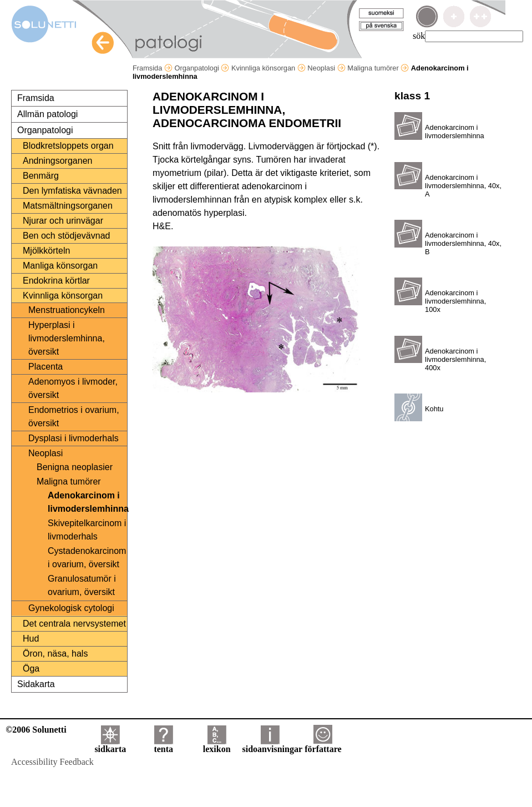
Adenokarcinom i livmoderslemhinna (87, 502)
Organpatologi (202, 68)
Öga (31, 669)
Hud (31, 639)
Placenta (45, 367)
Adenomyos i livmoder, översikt (73, 388)
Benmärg (41, 176)
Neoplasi (326, 68)
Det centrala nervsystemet (74, 624)
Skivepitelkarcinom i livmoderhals (87, 530)
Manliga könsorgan (60, 266)
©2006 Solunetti (36, 730)
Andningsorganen (57, 161)
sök (419, 36)
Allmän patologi (47, 114)
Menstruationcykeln (67, 310)
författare (323, 745)
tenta (163, 745)
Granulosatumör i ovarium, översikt (82, 585)
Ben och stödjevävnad (66, 236)
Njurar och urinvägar (63, 221)
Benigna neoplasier (75, 467)
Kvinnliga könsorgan (268, 68)
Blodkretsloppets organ (68, 146)
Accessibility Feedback (52, 762)
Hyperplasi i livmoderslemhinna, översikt (67, 338)
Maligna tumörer (378, 68)
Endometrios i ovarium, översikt (74, 417)
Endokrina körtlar (56, 281)
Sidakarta (36, 684)
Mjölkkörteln (46, 251)
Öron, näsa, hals (55, 654)
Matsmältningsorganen (68, 206)
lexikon (217, 745)
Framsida (153, 68)
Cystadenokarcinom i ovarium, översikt (87, 558)
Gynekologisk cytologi (71, 608)
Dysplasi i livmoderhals (74, 438)
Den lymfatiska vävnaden (72, 191)
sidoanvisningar (272, 745)
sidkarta (110, 745)
